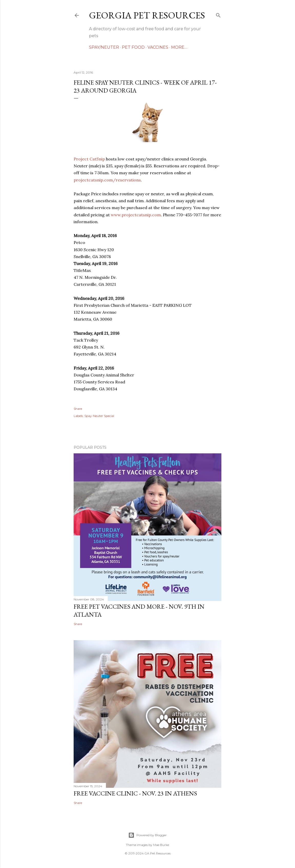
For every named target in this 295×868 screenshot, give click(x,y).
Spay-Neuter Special (99, 416)
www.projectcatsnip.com (136, 215)
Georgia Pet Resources (147, 15)
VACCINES (158, 47)
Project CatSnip (89, 159)
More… (179, 47)
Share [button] (78, 409)
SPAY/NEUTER (104, 47)
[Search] (218, 14)
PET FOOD (133, 47)
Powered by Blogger (147, 835)
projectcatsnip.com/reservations (107, 180)
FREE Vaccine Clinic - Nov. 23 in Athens (135, 793)
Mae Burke (161, 845)
